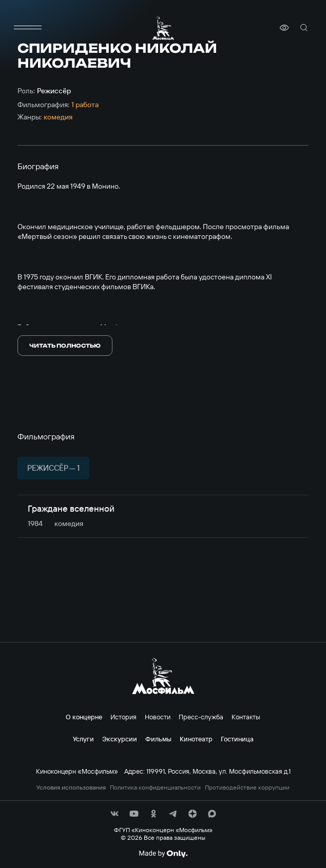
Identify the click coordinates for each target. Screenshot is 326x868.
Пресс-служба (201, 717)
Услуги (83, 739)
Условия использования (71, 788)
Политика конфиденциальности (155, 788)
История (123, 717)
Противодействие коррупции (247, 788)
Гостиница (237, 739)
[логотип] (163, 28)
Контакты (246, 717)
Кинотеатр (196, 739)
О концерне (84, 717)
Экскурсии (120, 739)
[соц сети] (114, 814)
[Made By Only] (163, 854)
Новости (158, 717)
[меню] (28, 28)
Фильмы (158, 739)
